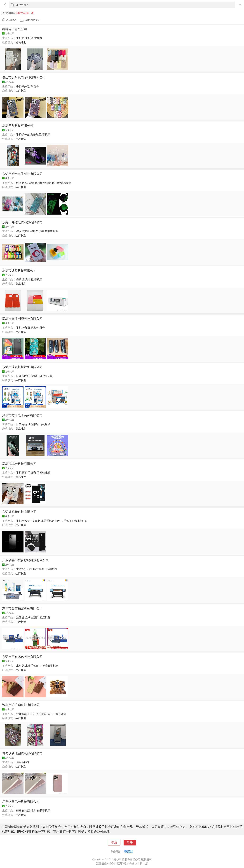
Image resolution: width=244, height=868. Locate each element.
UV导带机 (51, 569)
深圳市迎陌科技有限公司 (19, 270)
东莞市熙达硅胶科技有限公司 (22, 222)
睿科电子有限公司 (15, 29)
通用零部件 (23, 762)
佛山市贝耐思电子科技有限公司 (24, 77)
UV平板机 (39, 569)
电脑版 (129, 852)
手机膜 (29, 38)
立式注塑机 (32, 617)
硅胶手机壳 (44, 811)
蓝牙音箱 (21, 714)
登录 (114, 843)
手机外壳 (21, 328)
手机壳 (20, 38)
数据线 (38, 38)
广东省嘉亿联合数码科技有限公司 (26, 560)
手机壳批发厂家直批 (28, 521)
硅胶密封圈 (52, 231)
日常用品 (21, 424)
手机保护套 (23, 135)
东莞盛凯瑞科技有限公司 (19, 512)
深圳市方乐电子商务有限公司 (22, 415)
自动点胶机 (23, 376)
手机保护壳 (23, 86)
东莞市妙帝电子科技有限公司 (22, 174)
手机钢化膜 (44, 473)
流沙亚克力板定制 (27, 183)
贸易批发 (21, 42)
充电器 (29, 279)
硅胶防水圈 (37, 231)
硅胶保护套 (23, 231)
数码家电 (33, 328)
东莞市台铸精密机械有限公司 (22, 608)
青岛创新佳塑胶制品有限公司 (22, 753)
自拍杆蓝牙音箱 (37, 714)
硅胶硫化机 (46, 376)
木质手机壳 (32, 666)
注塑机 (20, 617)
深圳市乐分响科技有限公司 (21, 705)
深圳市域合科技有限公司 (19, 464)
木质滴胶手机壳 (49, 666)
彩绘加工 (36, 135)
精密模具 (30, 811)
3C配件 (35, 86)
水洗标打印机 (24, 569)
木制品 (20, 666)
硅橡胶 (20, 811)
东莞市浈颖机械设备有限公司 (22, 367)
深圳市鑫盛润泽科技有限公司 (22, 319)
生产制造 (21, 91)
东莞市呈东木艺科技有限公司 (22, 657)
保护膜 (20, 279)
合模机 (34, 376)
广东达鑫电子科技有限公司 (21, 802)
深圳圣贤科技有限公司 (18, 126)
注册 (130, 843)
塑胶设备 (45, 617)
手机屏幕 (21, 473)
